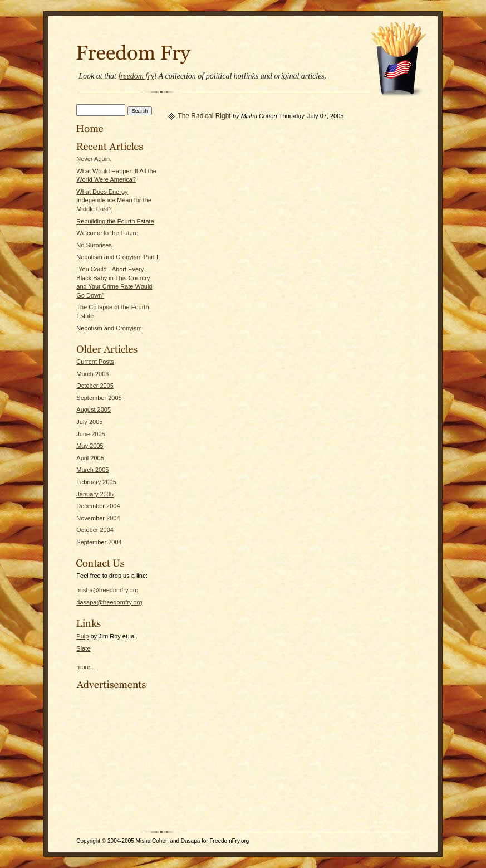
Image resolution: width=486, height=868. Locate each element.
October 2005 (95, 386)
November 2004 (98, 518)
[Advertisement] (110, 760)
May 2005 (90, 446)
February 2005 (96, 482)
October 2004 (95, 530)
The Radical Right (204, 116)
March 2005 (92, 470)
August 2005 (94, 409)
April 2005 (90, 458)
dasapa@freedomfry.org (109, 602)
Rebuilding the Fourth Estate (115, 221)
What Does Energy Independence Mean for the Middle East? (114, 200)
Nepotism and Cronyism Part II (118, 257)
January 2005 (95, 494)
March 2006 (92, 374)
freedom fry (136, 76)
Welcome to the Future (107, 233)
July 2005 (89, 422)
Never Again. (94, 159)
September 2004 (99, 542)
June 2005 (90, 434)
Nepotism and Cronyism (109, 328)
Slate (83, 648)
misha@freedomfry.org (107, 590)
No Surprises (94, 245)
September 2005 (99, 398)
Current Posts (95, 362)
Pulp (82, 636)
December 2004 (98, 506)
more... (86, 667)
